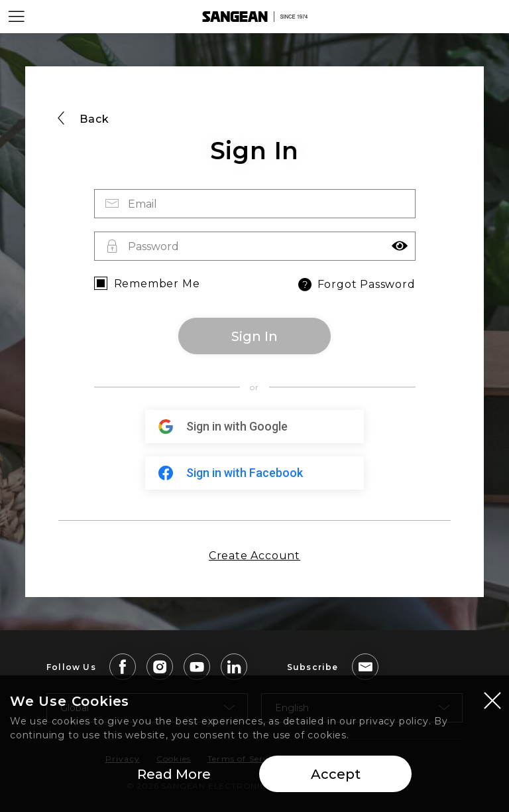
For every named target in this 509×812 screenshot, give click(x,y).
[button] (400, 246)
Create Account (254, 556)
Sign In (254, 336)
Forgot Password (356, 285)
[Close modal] (492, 702)
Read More (174, 776)
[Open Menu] (17, 17)
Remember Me (157, 284)
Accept (336, 776)
